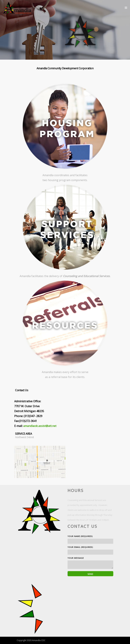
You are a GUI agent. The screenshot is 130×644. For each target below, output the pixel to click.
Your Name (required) (90, 539)
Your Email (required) (90, 550)
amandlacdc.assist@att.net (40, 426)
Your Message (90, 563)
